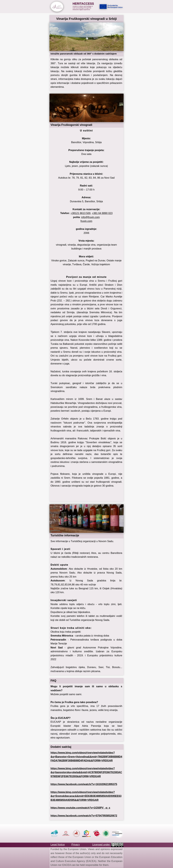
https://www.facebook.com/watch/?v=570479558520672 (84, 816)
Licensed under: (101, 844)
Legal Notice (58, 844)
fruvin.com (86, 221)
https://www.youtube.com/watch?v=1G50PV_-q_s (80, 808)
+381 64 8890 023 (102, 213)
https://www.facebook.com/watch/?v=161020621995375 (84, 784)
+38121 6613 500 (81, 213)
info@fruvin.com (90, 217)
